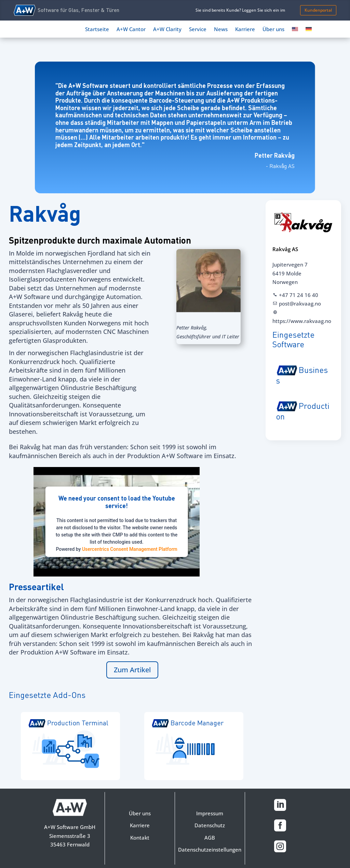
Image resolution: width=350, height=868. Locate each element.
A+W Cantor (131, 30)
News (221, 30)
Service (198, 30)
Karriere (245, 30)
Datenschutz (210, 825)
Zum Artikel (132, 670)
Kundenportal (318, 10)
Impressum (210, 813)
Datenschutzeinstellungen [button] (210, 850)
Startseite (97, 30)
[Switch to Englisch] (295, 30)
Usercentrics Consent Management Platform (130, 549)
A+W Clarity (167, 30)
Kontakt (140, 838)
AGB (210, 838)
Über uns (273, 30)
